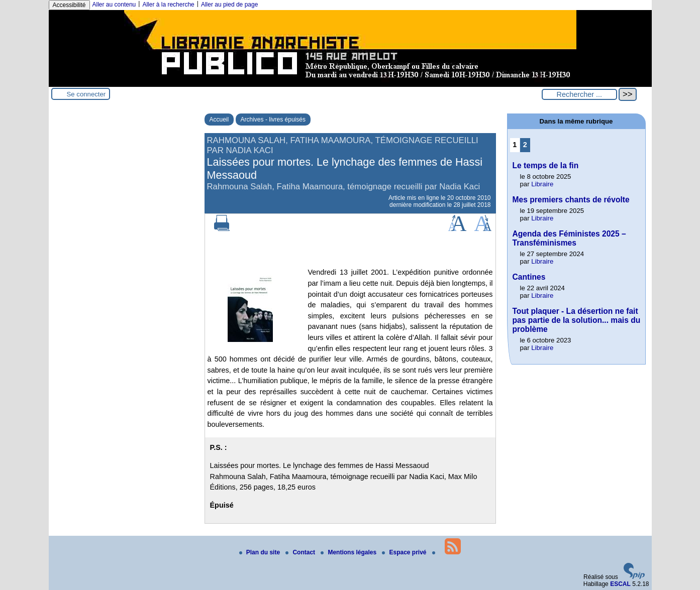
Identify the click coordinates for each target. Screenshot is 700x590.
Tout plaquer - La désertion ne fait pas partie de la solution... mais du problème (577, 320)
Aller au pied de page (229, 5)
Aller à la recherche (168, 5)
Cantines (529, 277)
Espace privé (405, 552)
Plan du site (261, 552)
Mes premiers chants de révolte (571, 200)
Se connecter (86, 94)
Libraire (542, 184)
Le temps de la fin (546, 165)
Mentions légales (349, 552)
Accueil (219, 120)
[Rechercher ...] (579, 94)
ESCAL (620, 584)
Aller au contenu (114, 5)
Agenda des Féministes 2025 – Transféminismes (569, 238)
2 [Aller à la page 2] (525, 145)
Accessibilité (69, 5)
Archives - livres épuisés (273, 120)
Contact (301, 552)
